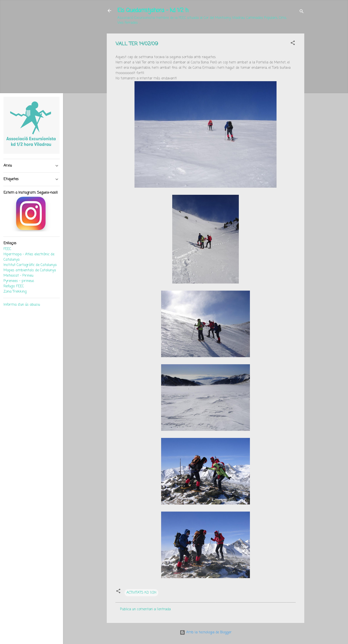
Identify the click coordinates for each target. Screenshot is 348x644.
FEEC (7, 249)
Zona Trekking (15, 292)
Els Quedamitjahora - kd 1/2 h (153, 11)
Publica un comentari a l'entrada (145, 609)
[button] (293, 44)
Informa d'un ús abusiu (22, 305)
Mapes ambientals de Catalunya (30, 270)
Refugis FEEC (14, 286)
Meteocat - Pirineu (18, 276)
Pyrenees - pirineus (19, 281)
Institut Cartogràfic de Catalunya (30, 265)
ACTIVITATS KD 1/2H (141, 593)
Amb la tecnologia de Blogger (206, 632)
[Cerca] (302, 12)
